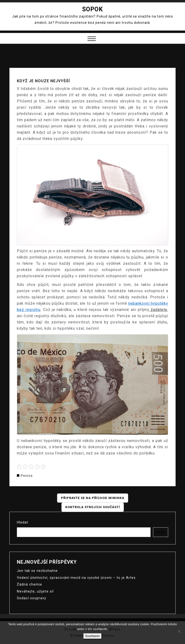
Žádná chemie (29, 584)
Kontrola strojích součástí (93, 507)
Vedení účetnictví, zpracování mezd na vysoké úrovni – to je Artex (74, 577)
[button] (92, 39)
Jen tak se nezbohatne (37, 571)
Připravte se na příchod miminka (93, 498)
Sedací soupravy (31, 598)
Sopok (92, 9)
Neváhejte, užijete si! (35, 591)
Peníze (27, 476)
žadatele (158, 310)
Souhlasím (92, 636)
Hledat (23, 522)
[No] (179, 631)
